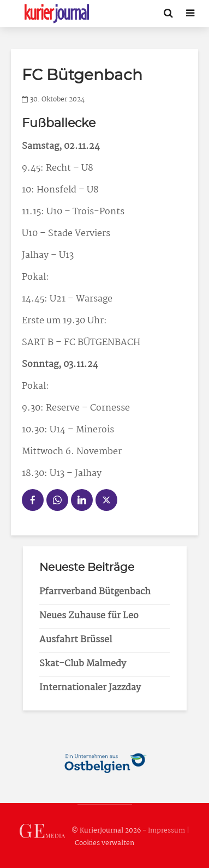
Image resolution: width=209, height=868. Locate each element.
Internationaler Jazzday (90, 688)
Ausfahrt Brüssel (76, 640)
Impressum (166, 831)
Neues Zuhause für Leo (89, 616)
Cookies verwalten (104, 843)
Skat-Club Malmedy (83, 664)
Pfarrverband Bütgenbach (95, 592)
